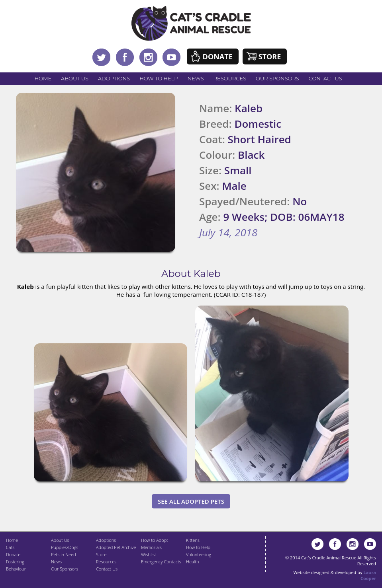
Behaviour (16, 569)
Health (192, 562)
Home (43, 78)
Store (270, 56)
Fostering (15, 562)
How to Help (159, 78)
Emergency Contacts (161, 562)
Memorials (151, 547)
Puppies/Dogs (65, 547)
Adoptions (114, 78)
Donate (218, 56)
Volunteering (199, 554)
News (196, 78)
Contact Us (325, 78)
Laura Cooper (368, 575)
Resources (230, 78)
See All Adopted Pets (191, 501)
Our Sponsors (277, 78)
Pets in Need (64, 554)
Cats (10, 547)
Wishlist (149, 554)
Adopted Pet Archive (116, 547)
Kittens (193, 540)
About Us (75, 78)
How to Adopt (155, 540)
